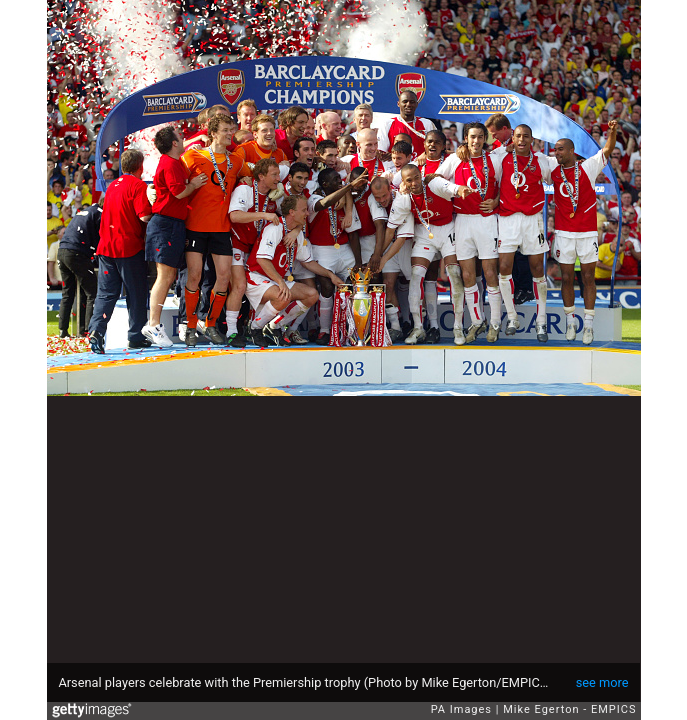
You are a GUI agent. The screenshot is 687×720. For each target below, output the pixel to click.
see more (602, 682)
